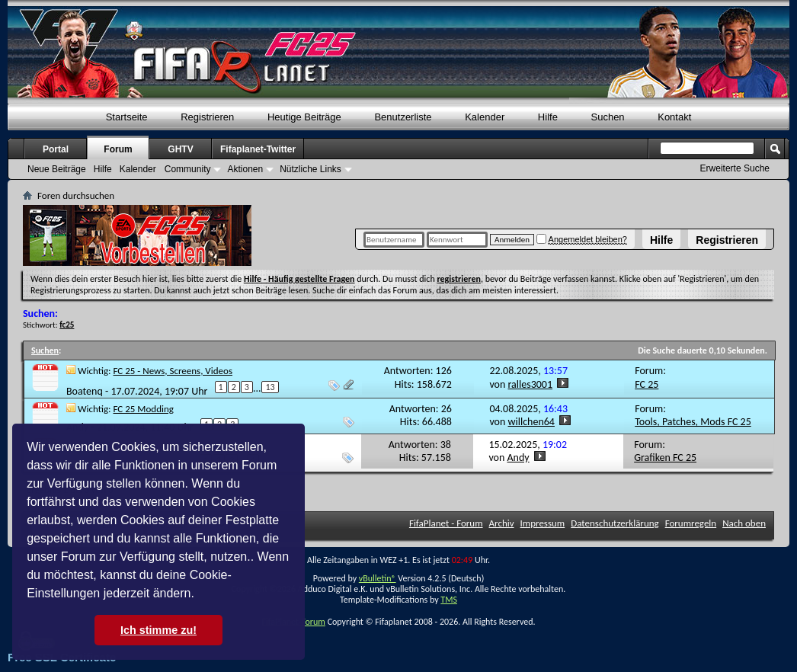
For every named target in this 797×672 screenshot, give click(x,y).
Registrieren (727, 240)
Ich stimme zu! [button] (158, 630)
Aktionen (245, 169)
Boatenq (85, 391)
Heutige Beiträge (304, 117)
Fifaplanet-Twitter (258, 149)
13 (270, 387)
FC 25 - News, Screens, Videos (173, 371)
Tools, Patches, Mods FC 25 (693, 422)
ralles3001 (531, 384)
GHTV (180, 149)
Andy (519, 458)
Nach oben (744, 523)
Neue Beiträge (57, 169)
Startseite (127, 117)
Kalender (485, 117)
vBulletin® (378, 578)
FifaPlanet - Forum (446, 523)
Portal (56, 149)
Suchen (608, 117)
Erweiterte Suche (735, 168)
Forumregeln (691, 523)
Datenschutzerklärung (615, 523)
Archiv (502, 523)
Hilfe (661, 240)
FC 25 (647, 384)
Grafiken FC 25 (665, 458)
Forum (118, 149)
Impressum (543, 523)
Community (188, 169)
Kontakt (674, 117)
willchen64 (531, 422)
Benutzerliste (403, 117)
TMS (449, 600)
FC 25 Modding (144, 409)
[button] (200, 595)
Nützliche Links (310, 169)
